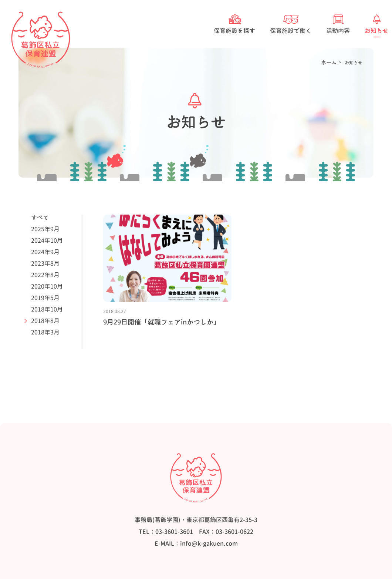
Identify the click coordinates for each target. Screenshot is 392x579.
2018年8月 (45, 321)
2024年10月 (47, 240)
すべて (40, 218)
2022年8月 (45, 275)
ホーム (329, 63)
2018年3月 (45, 332)
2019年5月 (45, 298)
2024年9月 (45, 252)
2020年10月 (47, 286)
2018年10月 (47, 309)
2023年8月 (45, 263)
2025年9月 (45, 229)
